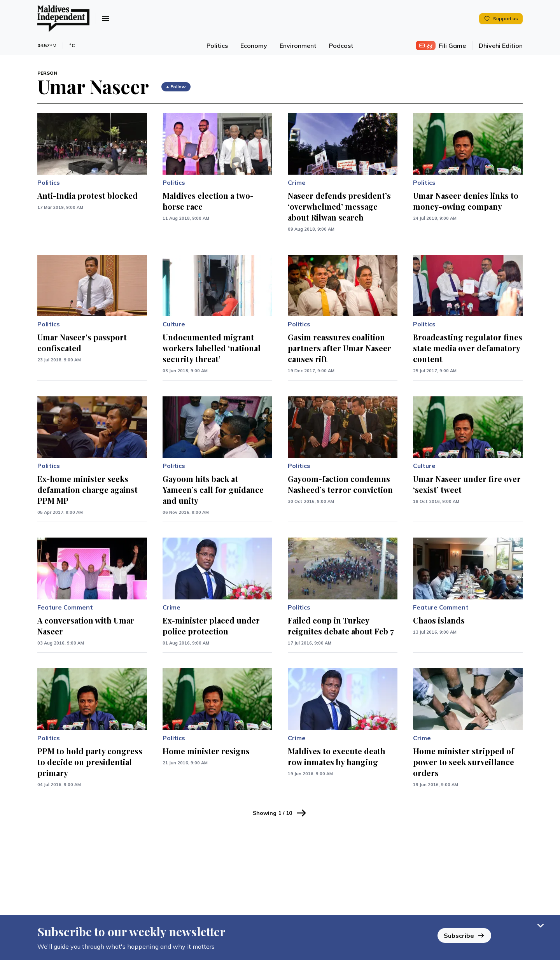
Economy (254, 46)
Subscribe (464, 935)
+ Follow (176, 87)
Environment (298, 46)
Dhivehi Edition (501, 46)
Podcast (341, 46)
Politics (217, 46)
